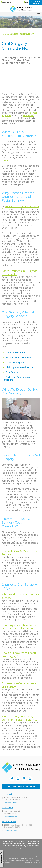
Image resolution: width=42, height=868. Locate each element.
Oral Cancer (12, 372)
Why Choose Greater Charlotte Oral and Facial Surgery (18, 197)
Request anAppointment (36, 2)
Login (25, 848)
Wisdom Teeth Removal (18, 357)
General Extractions (16, 352)
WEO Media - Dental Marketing (28, 843)
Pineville (7, 798)
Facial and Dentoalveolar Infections (17, 378)
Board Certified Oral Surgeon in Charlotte (20, 272)
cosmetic (6, 160)
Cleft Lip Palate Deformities (20, 367)
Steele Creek (9, 825)
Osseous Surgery (15, 362)
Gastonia (7, 811)
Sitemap (18, 848)
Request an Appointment (21, 787)
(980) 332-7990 (11, 834)
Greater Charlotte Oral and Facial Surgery (20, 208)
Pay (26, 2)
